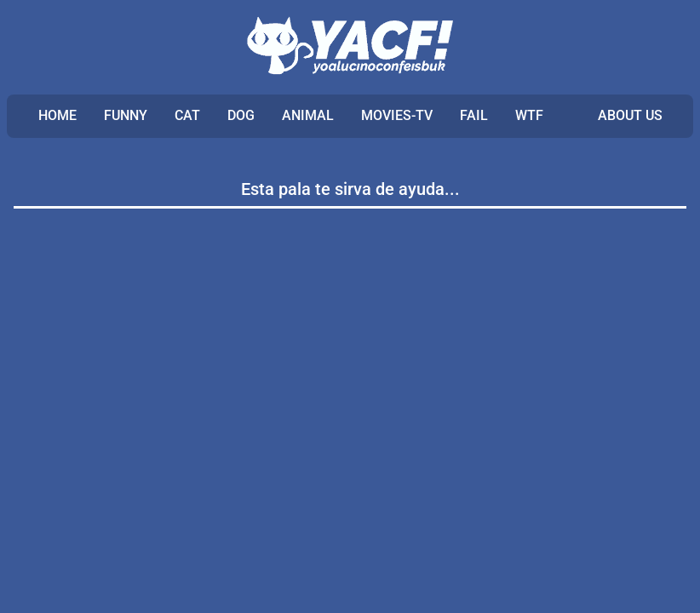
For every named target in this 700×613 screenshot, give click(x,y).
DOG (241, 115)
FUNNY (126, 115)
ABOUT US (630, 115)
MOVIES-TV (397, 115)
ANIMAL (308, 115)
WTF (529, 115)
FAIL (474, 115)
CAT (187, 115)
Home (57, 115)
